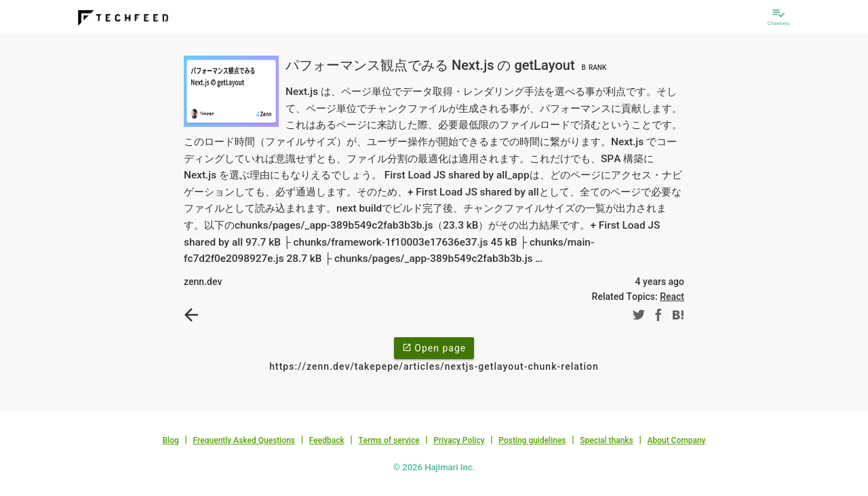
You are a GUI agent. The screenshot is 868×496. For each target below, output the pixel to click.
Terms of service (389, 440)
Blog (171, 440)
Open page (434, 347)
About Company (676, 440)
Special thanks (607, 440)
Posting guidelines (532, 440)
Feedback (327, 440)
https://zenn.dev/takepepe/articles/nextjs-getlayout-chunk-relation (434, 366)
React (672, 297)
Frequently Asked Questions (244, 440)
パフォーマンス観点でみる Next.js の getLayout (448, 65)
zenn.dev (203, 282)
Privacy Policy (459, 440)
